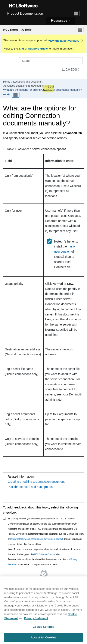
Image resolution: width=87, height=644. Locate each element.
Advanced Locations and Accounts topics (28, 86)
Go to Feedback (48, 89)
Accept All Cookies (44, 639)
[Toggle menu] (80, 30)
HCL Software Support (45, 554)
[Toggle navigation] (76, 14)
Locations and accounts (27, 82)
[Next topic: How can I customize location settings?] (9, 95)
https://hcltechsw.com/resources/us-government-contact (37, 539)
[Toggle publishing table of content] (16, 95)
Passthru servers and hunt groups (30, 487)
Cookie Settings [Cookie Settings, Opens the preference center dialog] (43, 628)
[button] (4, 149)
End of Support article (33, 49)
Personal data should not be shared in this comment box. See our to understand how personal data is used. (43, 562)
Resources (59, 20)
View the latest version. (63, 41)
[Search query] (51, 61)
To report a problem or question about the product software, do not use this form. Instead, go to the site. (44, 552)
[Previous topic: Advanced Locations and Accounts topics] (5, 95)
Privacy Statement (36, 620)
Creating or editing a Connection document (36, 482)
